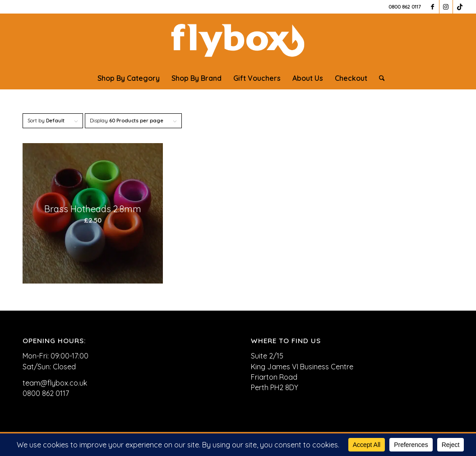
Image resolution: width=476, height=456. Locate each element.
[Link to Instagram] (446, 7)
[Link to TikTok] (460, 7)
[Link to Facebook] (432, 7)
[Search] (379, 78)
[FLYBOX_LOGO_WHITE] (238, 40)
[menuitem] (129, 78)
